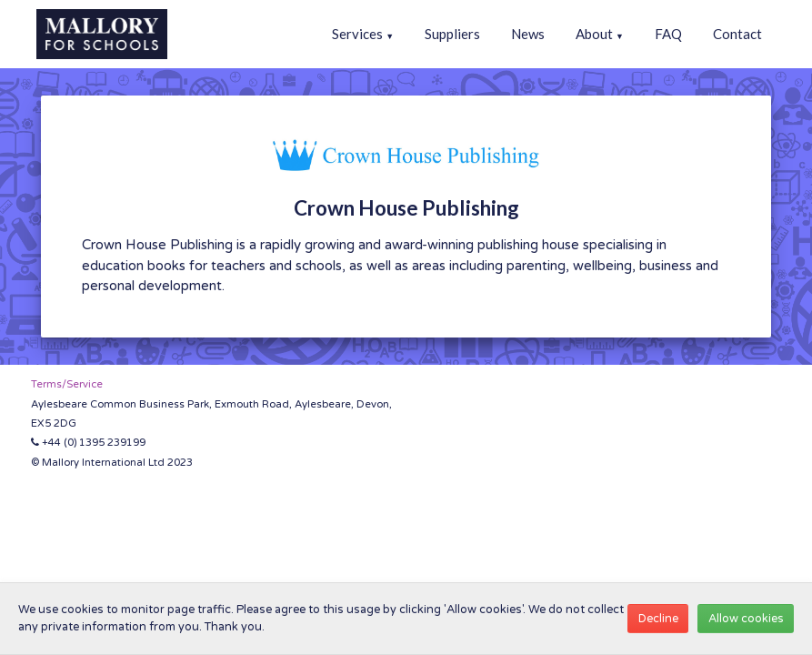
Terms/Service (67, 384)
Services (363, 34)
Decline (658, 619)
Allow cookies (746, 619)
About (600, 34)
